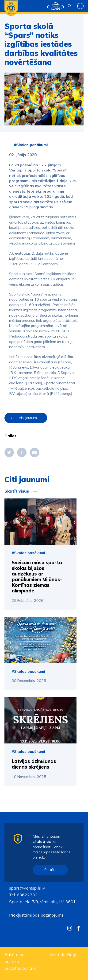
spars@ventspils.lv (27, 888)
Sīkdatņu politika (21, 968)
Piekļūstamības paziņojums (36, 915)
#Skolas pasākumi (31, 145)
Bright (73, 955)
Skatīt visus (17, 491)
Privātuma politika (14, 958)
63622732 (27, 895)
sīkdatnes (42, 841)
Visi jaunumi (28, 418)
